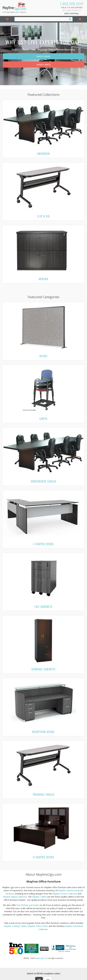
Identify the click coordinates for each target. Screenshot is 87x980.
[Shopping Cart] (80, 19)
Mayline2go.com (41, 958)
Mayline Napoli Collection (15, 897)
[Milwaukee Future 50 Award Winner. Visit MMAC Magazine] (44, 949)
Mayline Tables (39, 897)
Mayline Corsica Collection (65, 894)
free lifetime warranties (28, 905)
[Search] (70, 19)
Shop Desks (43, 56)
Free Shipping (72, 13)
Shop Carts (44, 65)
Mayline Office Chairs (38, 926)
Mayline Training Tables (15, 926)
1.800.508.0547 (72, 4)
